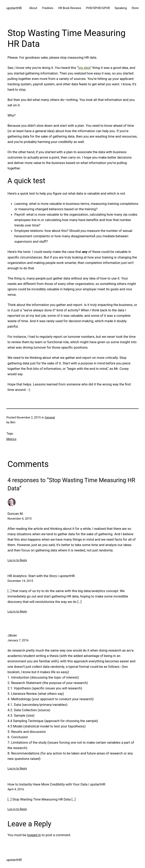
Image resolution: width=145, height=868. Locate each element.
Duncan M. (16, 514)
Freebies (48, 8)
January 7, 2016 (18, 640)
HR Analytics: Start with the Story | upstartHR (41, 576)
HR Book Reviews (70, 8)
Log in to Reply (17, 560)
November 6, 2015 (20, 519)
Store (135, 8)
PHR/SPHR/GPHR (98, 8)
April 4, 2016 (16, 789)
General (50, 417)
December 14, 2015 (20, 581)
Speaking (121, 8)
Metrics (11, 439)
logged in (34, 835)
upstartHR (14, 8)
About (33, 8)
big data (84, 68)
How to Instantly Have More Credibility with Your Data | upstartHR (56, 784)
